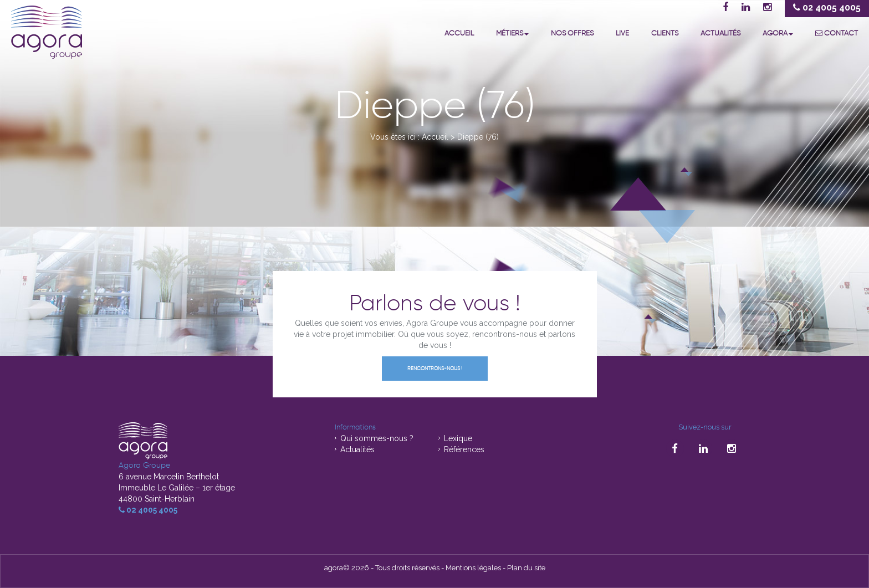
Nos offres (572, 33)
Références (464, 449)
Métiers (512, 33)
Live (622, 33)
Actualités (720, 33)
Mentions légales (473, 568)
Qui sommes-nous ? (377, 438)
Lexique (458, 438)
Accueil (459, 33)
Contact (837, 33)
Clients (665, 33)
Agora (778, 33)
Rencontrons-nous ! (435, 368)
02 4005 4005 (148, 510)
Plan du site (526, 568)
